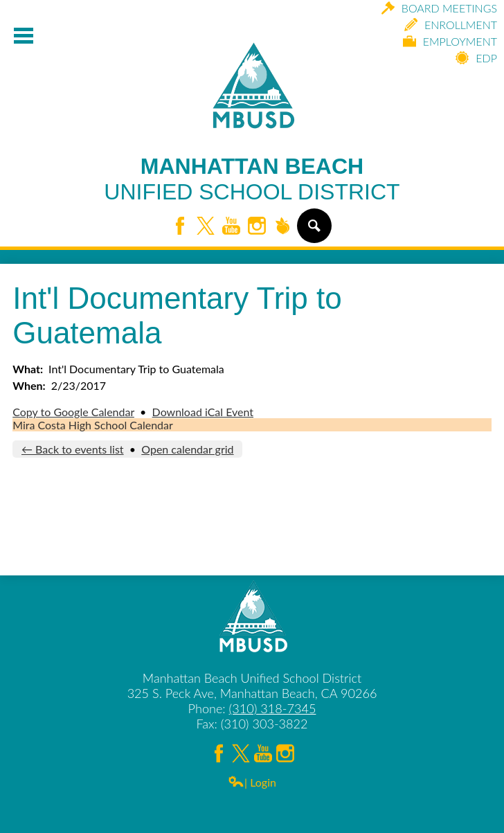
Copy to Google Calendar (73, 412)
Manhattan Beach (252, 179)
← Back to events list (73, 449)
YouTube (231, 227)
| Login (252, 782)
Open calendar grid (187, 449)
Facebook (180, 227)
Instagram (257, 227)
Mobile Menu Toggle (24, 36)
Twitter (206, 227)
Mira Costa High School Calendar (93, 425)
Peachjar (282, 227)
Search (313, 231)
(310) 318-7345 (273, 708)
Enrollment (451, 25)
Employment (450, 41)
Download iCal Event (203, 412)
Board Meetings (439, 8)
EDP (476, 58)
